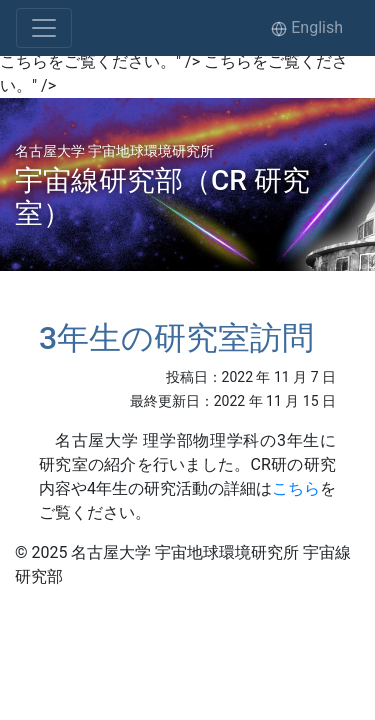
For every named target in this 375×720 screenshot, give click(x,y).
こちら (296, 488)
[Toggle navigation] (44, 28)
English (307, 27)
